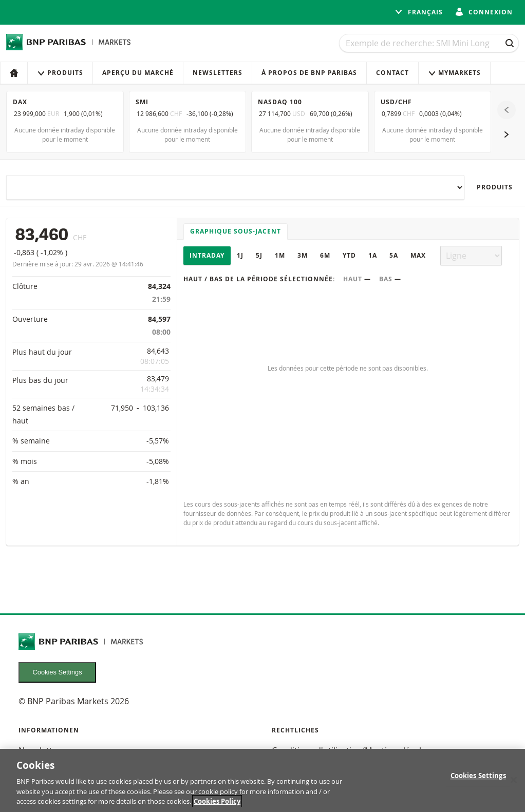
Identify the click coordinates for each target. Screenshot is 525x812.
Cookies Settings (58, 672)
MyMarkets (454, 73)
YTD (349, 255)
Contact (392, 73)
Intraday (207, 255)
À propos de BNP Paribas (309, 73)
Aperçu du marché (138, 73)
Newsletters (218, 73)
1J (240, 255)
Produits (60, 73)
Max (418, 255)
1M (280, 255)
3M (303, 255)
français (419, 12)
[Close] (514, 781)
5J (259, 255)
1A (373, 255)
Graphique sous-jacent (236, 231)
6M (325, 255)
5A (394, 255)
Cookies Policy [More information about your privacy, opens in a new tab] (217, 803)
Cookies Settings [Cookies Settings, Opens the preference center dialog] (478, 777)
